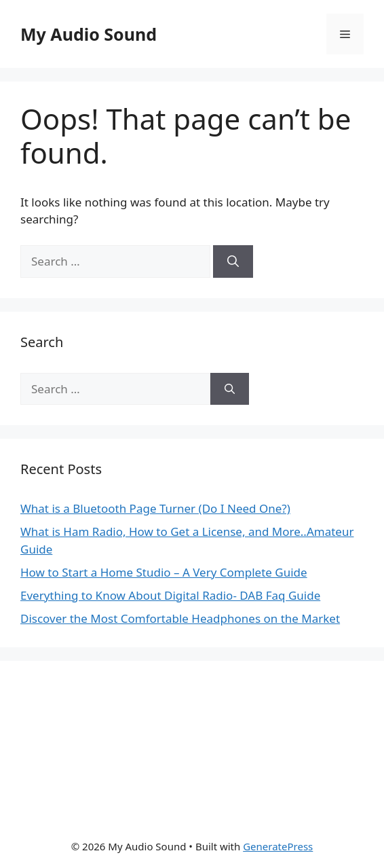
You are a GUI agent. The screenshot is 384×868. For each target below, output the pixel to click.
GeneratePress (278, 846)
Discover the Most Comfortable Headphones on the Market (180, 618)
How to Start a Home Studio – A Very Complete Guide (164, 572)
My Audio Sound (89, 34)
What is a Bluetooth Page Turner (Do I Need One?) (155, 508)
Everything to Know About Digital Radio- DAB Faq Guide (170, 595)
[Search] (233, 261)
